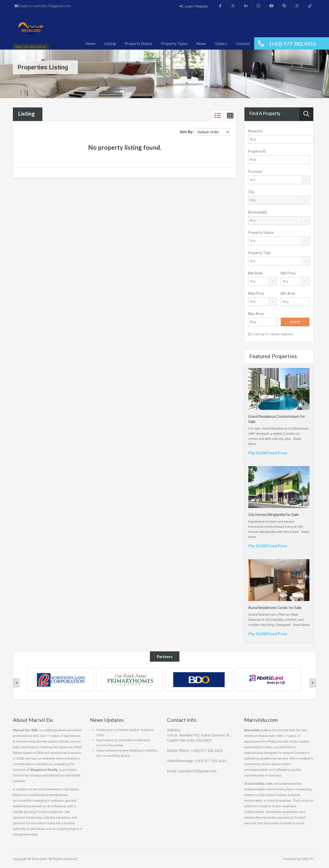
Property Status (138, 43)
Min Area (288, 293)
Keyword (255, 131)
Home (90, 43)
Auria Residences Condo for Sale (275, 608)
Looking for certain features (271, 334)
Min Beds (255, 273)
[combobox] (279, 180)
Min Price (288, 273)
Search (295, 322)
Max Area (256, 314)
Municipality (258, 212)
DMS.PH (308, 859)
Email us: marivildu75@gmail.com (42, 6)
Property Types (174, 43)
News (201, 43)
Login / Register (194, 6)
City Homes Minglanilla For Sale (273, 515)
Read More (301, 625)
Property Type (260, 253)
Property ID (257, 151)
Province (255, 172)
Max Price (256, 293)
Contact (243, 43)
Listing (110, 43)
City (251, 192)
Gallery (221, 43)
